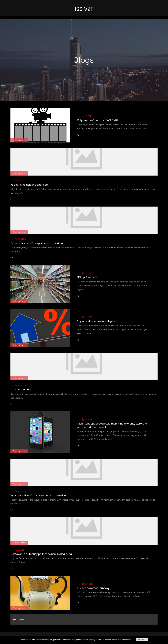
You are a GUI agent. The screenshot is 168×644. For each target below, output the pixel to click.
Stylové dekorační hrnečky (93, 589)
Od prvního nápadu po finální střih (98, 121)
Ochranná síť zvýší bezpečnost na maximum (38, 244)
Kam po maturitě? (22, 390)
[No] (165, 640)
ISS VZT (84, 9)
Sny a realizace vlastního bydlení (97, 322)
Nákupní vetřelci (87, 278)
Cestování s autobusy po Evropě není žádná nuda (41, 555)
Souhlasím (142, 640)
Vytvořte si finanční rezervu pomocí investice (38, 496)
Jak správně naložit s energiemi (30, 185)
